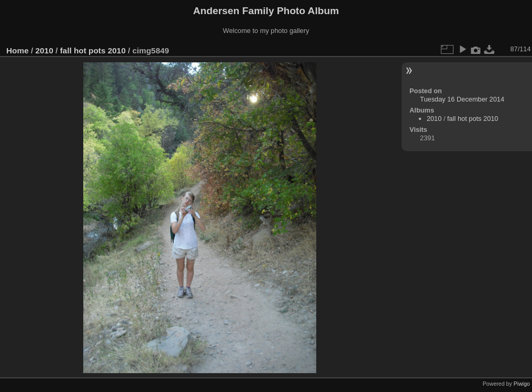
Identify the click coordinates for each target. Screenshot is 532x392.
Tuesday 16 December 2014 (462, 99)
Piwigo (522, 384)
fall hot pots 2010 (92, 51)
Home (18, 51)
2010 (45, 51)
